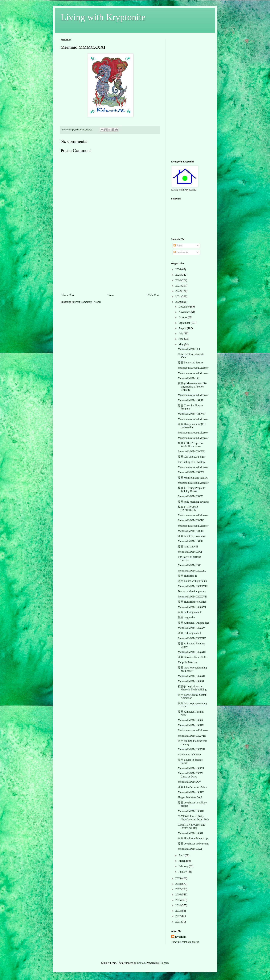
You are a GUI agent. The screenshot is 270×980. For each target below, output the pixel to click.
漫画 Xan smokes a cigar (191, 457)
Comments (181, 252)
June (181, 339)
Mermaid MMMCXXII (190, 833)
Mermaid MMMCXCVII (191, 452)
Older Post (153, 295)
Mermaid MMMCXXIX (191, 725)
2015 (178, 900)
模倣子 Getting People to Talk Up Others (192, 490)
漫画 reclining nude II (190, 612)
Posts (178, 246)
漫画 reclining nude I (189, 633)
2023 (178, 286)
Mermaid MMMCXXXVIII (193, 586)
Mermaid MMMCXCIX (191, 400)
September (184, 323)
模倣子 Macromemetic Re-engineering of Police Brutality (193, 387)
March (182, 861)
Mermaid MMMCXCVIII (192, 414)
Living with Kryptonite (103, 17)
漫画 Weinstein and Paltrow (193, 478)
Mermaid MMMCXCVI (191, 472)
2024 (178, 280)
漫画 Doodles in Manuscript (193, 838)
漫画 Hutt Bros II (187, 576)
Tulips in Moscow (188, 662)
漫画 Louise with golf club (192, 581)
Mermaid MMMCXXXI (191, 681)
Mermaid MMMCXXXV (191, 628)
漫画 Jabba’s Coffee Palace (193, 787)
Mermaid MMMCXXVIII (192, 736)
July (181, 334)
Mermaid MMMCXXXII (191, 676)
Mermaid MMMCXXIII (191, 811)
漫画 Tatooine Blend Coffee (193, 657)
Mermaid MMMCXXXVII (192, 597)
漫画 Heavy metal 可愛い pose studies (192, 426)
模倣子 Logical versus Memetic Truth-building (192, 688)
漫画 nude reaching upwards (193, 502)
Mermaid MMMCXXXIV (192, 638)
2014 (178, 905)
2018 (178, 884)
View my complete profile (185, 942)
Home (111, 295)
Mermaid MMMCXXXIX (192, 571)
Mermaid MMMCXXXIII (192, 652)
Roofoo (141, 963)
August (183, 328)
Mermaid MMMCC (188, 378)
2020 (178, 302)
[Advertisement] (110, 264)
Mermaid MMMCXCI (190, 552)
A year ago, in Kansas (190, 754)
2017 (178, 889)
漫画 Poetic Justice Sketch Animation (192, 697)
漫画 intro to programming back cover (192, 669)
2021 (178, 297)
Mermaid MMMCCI (189, 349)
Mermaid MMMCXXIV (191, 792)
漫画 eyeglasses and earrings (193, 844)
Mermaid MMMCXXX (190, 720)
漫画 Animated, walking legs (194, 623)
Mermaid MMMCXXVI (191, 768)
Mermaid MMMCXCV (190, 496)
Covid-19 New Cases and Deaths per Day (192, 826)
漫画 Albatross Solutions (191, 536)
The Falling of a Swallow (191, 462)
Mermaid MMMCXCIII (191, 531)
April (182, 855)
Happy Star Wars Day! (190, 797)
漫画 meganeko (186, 617)
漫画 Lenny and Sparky (191, 363)
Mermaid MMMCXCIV (191, 520)
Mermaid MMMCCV (189, 782)
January (183, 872)
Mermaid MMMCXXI (190, 849)
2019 (178, 878)
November (184, 312)
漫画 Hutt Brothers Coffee (192, 602)
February (184, 866)
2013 (178, 911)
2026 (178, 269)
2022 (178, 291)
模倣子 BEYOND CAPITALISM (188, 509)
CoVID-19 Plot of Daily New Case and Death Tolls (194, 818)
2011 (178, 922)
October (183, 317)
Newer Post (68, 295)
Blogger (164, 963)
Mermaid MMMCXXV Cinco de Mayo (190, 775)
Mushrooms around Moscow (193, 368)
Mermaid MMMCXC (189, 565)
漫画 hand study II (188, 547)
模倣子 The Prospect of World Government (191, 445)
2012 (178, 916)
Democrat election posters (192, 591)
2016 (178, 895)
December (184, 307)
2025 (178, 275)
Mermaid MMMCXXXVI (192, 607)
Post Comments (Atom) (88, 302)
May (181, 344)
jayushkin (181, 937)
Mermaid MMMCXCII (190, 541)
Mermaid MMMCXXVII (191, 749)
